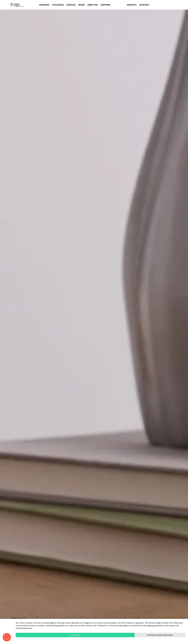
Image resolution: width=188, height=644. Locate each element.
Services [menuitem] (71, 5)
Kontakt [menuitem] (144, 5)
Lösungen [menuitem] (58, 5)
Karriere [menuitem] (44, 5)
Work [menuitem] (82, 5)
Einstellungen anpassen (160, 635)
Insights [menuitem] (132, 5)
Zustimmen (75, 635)
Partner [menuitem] (105, 5)
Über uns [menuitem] (93, 5)
